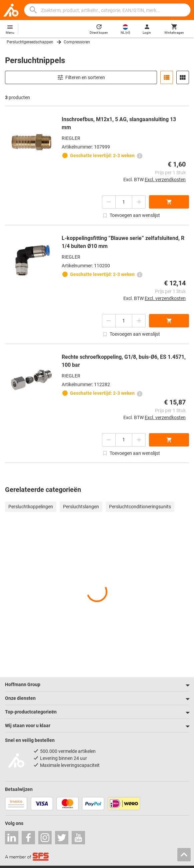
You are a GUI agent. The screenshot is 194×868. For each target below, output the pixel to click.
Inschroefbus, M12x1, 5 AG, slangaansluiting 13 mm (119, 123)
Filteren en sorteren (81, 77)
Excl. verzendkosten (165, 180)
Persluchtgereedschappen (30, 42)
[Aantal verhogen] (139, 202)
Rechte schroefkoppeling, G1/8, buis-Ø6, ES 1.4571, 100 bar (124, 361)
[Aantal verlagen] (109, 202)
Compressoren (77, 42)
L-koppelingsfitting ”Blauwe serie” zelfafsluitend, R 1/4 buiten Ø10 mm (123, 242)
